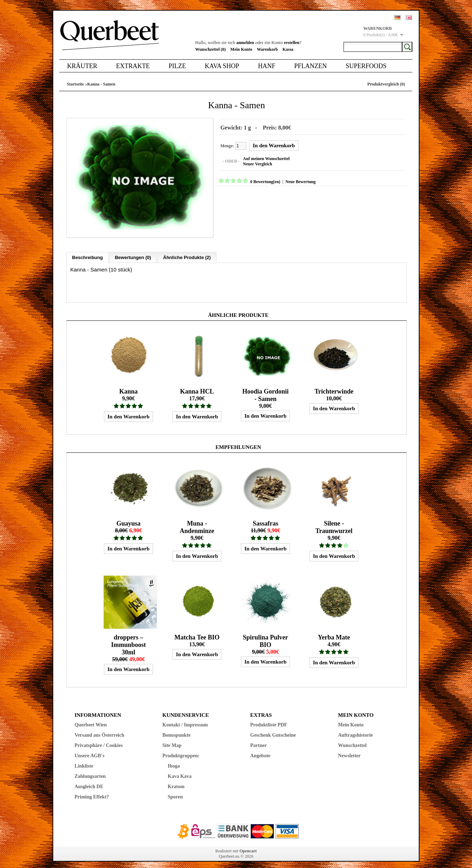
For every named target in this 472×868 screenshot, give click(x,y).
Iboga (174, 762)
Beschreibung (87, 253)
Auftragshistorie (356, 731)
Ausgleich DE (89, 782)
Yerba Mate (334, 633)
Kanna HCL (197, 387)
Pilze (177, 66)
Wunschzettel (353, 741)
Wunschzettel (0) (210, 49)
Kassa (288, 49)
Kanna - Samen (101, 84)
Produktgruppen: (181, 751)
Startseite (75, 84)
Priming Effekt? (92, 793)
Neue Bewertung (296, 181)
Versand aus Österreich (99, 731)
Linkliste (84, 762)
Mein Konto (241, 49)
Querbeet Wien (91, 721)
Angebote (260, 751)
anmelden (245, 43)
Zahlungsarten (90, 772)
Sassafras (265, 519)
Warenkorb (267, 49)
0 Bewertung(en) (261, 181)
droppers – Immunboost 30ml (128, 641)
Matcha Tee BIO (197, 633)
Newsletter (350, 751)
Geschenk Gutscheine (273, 731)
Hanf (267, 66)
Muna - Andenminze (197, 523)
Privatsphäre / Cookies (99, 741)
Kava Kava (180, 772)
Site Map (172, 741)
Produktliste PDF (269, 721)
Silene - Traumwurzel (334, 523)
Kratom (176, 782)
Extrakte (133, 66)
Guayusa (128, 519)
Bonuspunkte (177, 731)
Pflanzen (311, 66)
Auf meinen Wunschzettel (262, 158)
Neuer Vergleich (253, 163)
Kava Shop (222, 66)
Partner (259, 741)
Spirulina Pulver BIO (265, 637)
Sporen (175, 793)
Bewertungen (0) (133, 253)
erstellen (292, 43)
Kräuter (82, 66)
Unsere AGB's (89, 751)
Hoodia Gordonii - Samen (266, 391)
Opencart (248, 847)
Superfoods (366, 66)
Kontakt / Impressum (185, 721)
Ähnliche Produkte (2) (187, 253)
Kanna (128, 387)
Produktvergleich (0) (386, 84)
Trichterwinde (334, 387)
